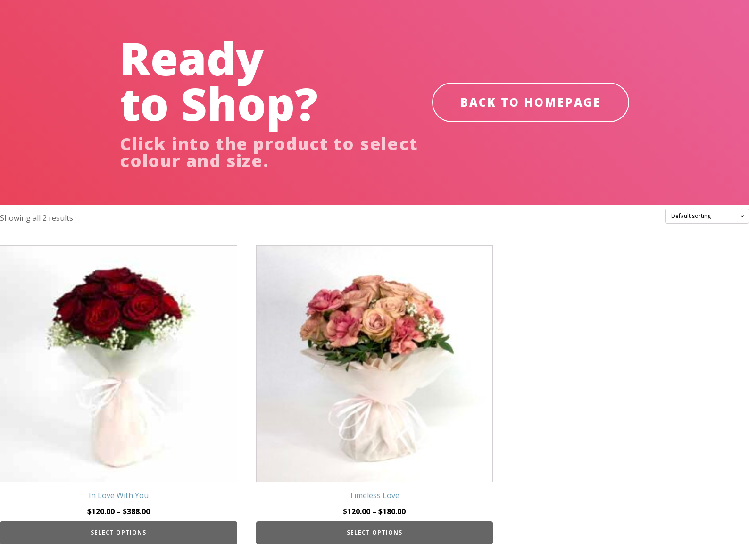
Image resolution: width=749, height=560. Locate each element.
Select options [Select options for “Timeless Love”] (374, 532)
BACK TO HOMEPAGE (531, 102)
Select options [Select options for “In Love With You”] (118, 532)
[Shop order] (707, 216)
